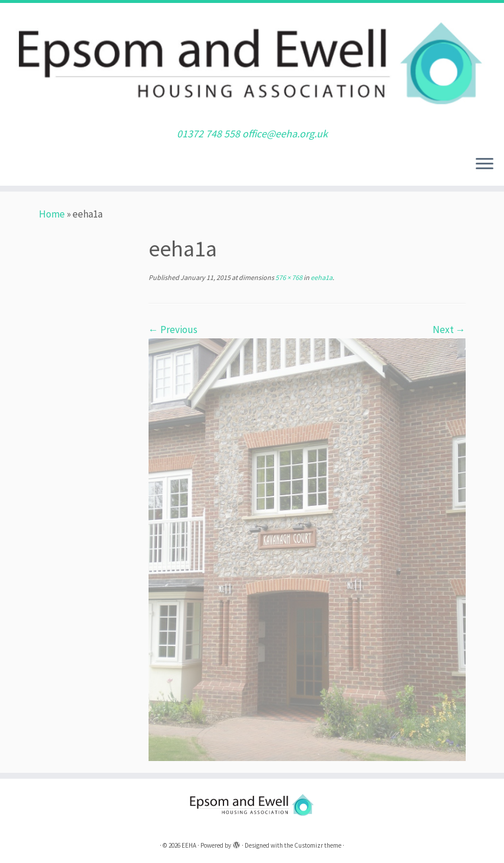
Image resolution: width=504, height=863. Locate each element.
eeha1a (321, 277)
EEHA (189, 845)
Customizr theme (318, 845)
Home (52, 214)
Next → (449, 330)
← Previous (173, 330)
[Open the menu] (485, 164)
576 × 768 (288, 277)
